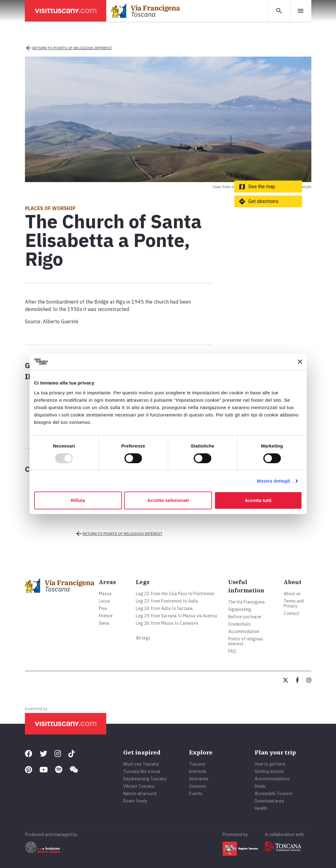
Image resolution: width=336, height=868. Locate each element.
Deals (260, 786)
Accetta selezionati (168, 500)
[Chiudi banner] (300, 362)
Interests (198, 771)
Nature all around (140, 794)
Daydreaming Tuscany (145, 779)
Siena (104, 623)
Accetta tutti (258, 500)
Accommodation (244, 631)
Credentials (239, 624)
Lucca (104, 601)
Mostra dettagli (273, 481)
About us (292, 594)
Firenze (106, 616)
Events (196, 794)
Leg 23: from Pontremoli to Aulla (167, 601)
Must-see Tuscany (141, 764)
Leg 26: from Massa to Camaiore (167, 623)
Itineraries (199, 779)
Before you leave (245, 617)
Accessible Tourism (274, 794)
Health (261, 808)
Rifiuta (78, 500)
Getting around (269, 771)
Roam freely (135, 801)
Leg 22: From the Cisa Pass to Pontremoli (175, 594)
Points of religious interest (246, 641)
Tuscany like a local (142, 771)
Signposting (240, 609)
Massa (105, 594)
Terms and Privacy (294, 603)
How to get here (270, 764)
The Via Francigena (247, 602)
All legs (143, 638)
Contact (291, 613)
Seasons (198, 786)
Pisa (103, 608)
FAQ (232, 651)
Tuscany (197, 764)
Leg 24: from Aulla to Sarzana (164, 608)
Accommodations (272, 779)
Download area (269, 801)
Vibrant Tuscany (139, 786)
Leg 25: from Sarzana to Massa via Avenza (176, 616)
